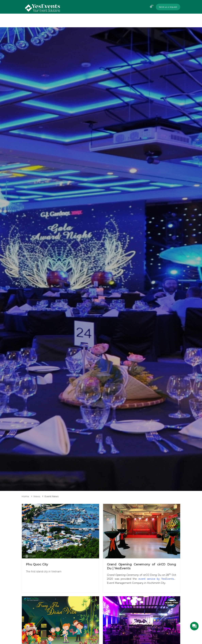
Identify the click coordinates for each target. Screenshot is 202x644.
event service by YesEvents (156, 579)
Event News (52, 496)
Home (82, 21)
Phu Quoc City (37, 564)
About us (97, 21)
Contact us (170, 21)
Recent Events (135, 21)
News (154, 21)
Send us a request (168, 7)
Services (114, 21)
